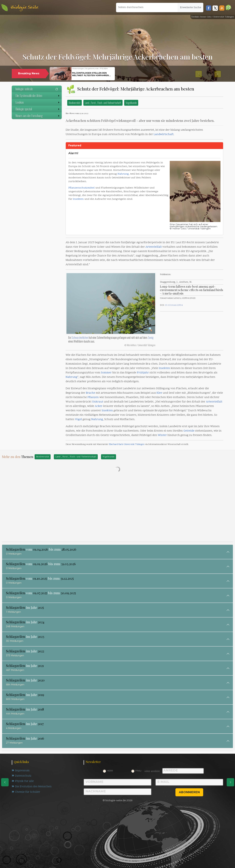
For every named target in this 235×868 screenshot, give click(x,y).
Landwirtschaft (164, 134)
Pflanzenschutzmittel (82, 188)
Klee (159, 393)
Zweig (151, 337)
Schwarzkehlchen (80, 337)
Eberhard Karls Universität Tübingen (127, 444)
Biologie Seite (24, 7)
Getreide (189, 431)
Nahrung (123, 174)
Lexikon (38, 102)
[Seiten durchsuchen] (147, 8)
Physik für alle (23, 781)
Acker (99, 406)
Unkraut (98, 402)
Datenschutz (22, 776)
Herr (110, 771)
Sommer (106, 373)
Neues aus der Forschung (38, 116)
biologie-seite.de (37, 89)
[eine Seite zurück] (5, 782)
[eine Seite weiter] (230, 782)
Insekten (78, 199)
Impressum (21, 771)
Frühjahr (143, 373)
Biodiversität (74, 103)
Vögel (78, 419)
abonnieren (189, 792)
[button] (228, 7)
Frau (138, 771)
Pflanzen (93, 397)
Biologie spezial (38, 109)
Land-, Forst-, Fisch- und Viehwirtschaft (103, 103)
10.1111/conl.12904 (174, 305)
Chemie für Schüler (26, 792)
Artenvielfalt (154, 247)
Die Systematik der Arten (38, 96)
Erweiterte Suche (191, 8)
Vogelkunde (131, 103)
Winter (162, 435)
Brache (90, 393)
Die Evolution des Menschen (32, 787)
